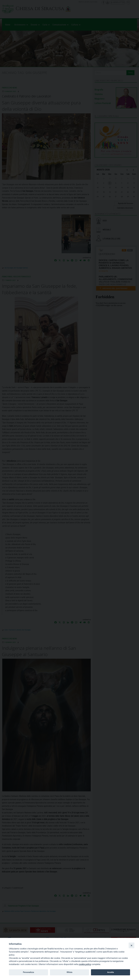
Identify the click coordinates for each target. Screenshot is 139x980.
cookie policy (85, 964)
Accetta (110, 972)
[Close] (131, 945)
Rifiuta (69, 972)
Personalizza (28, 972)
